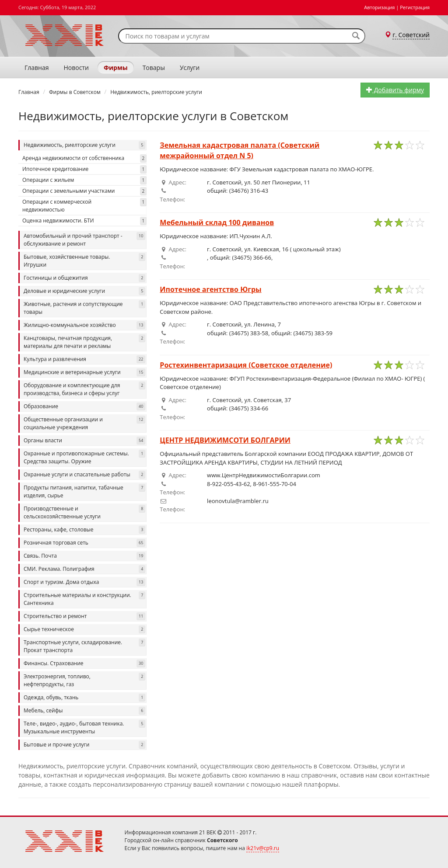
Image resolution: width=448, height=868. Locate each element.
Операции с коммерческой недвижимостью (84, 206)
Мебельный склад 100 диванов (217, 222)
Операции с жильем (84, 180)
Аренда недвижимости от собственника (84, 158)
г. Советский (411, 35)
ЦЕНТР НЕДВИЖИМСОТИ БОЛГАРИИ (225, 440)
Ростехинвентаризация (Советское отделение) (246, 365)
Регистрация (415, 7)
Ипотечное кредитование (84, 169)
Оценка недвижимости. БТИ (84, 221)
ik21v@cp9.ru (263, 848)
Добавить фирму (395, 90)
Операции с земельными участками (84, 191)
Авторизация (379, 7)
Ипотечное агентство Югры (210, 289)
